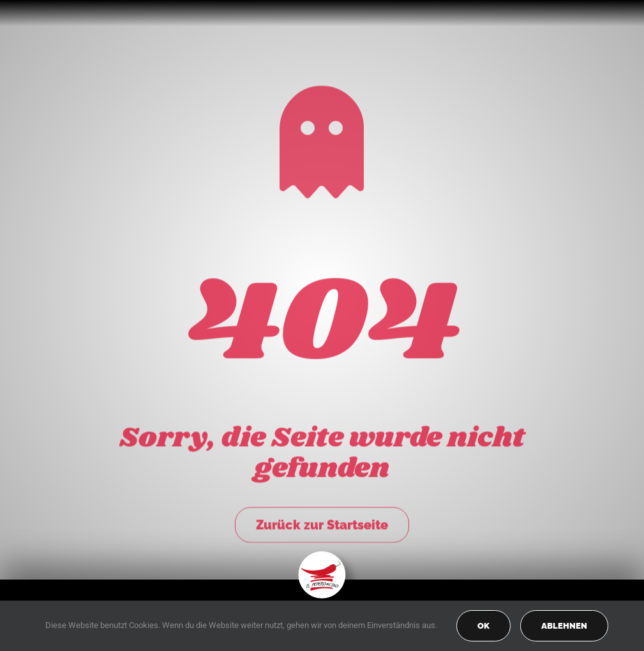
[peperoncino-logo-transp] (322, 556)
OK (483, 626)
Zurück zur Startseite (322, 522)
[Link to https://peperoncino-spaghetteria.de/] (322, 140)
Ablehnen (564, 626)
